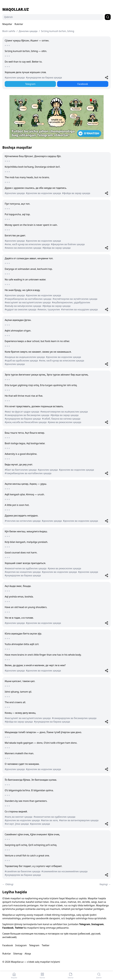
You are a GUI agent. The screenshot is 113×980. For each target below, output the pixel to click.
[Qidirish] (53, 17)
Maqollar (7, 24)
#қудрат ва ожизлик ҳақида (21, 309)
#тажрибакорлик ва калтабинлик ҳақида (28, 299)
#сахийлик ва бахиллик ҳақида (23, 871)
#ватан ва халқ (49, 820)
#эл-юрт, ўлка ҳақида (17, 824)
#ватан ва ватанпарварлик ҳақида (79, 820)
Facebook (83, 84)
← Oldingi (8, 884)
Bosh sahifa (9, 31)
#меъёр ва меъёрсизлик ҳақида (23, 306)
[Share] (107, 78)
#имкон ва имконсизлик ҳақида (23, 248)
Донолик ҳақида (28, 31)
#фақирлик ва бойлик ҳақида (68, 244)
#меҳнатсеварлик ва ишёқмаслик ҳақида (64, 412)
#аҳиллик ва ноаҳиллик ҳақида (23, 572)
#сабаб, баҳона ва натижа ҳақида (61, 419)
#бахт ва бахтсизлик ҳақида (21, 470)
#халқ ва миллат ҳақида (19, 817)
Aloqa (28, 954)
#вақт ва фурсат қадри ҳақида (22, 412)
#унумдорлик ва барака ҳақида (44, 78)
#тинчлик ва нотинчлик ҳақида (23, 521)
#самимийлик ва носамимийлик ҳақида (65, 871)
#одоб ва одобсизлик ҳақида (21, 361)
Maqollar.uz (16, 9)
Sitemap (18, 954)
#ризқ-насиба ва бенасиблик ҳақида (26, 422)
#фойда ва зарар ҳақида (76, 193)
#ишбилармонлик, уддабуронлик (71, 302)
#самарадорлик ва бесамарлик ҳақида (27, 415)
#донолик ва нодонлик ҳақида (43, 193)
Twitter (19, 928)
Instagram (97, 924)
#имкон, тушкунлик (49, 309)
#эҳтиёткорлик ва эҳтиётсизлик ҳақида (75, 299)
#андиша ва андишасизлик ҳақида (25, 357)
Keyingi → (105, 884)
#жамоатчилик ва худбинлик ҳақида (26, 568)
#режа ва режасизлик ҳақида (65, 422)
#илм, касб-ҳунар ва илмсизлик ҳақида (27, 244)
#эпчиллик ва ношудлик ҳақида (79, 309)
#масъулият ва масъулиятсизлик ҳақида (28, 302)
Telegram (30, 84)
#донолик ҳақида (15, 78)
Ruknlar (19, 24)
